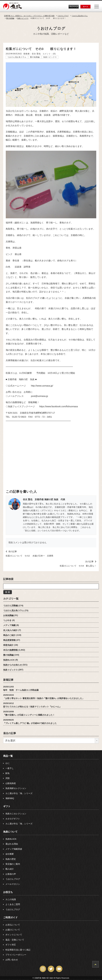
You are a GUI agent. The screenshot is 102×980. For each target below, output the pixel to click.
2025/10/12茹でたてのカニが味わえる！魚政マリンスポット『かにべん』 (32, 705)
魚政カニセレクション (16, 814)
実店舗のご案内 (13, 864)
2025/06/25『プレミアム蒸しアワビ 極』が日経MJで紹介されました (30, 721)
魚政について (10, 832)
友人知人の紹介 (10, 630)
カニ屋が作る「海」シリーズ (19, 793)
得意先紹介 (8, 645)
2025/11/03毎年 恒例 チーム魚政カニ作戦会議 (21, 688)
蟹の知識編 (35, 57)
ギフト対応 (11, 945)
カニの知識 (11, 899)
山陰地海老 (11, 783)
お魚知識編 (8, 615)
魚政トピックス (50, 57)
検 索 (8, 592)
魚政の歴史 (11, 859)
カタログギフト (13, 819)
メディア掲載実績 (14, 849)
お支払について (13, 925)
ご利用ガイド (10, 917)
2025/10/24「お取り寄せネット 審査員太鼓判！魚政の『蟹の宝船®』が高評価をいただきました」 (44, 696)
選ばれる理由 (12, 844)
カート (85, 7)
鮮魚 (8, 773)
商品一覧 (8, 756)
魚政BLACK (9, 660)
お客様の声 (11, 874)
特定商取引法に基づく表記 (18, 950)
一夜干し (10, 768)
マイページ (74, 7)
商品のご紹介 (9, 635)
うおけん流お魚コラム (17, 57)
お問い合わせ (12, 960)
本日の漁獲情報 (10, 650)
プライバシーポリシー (16, 955)
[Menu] (97, 7)
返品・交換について (15, 940)
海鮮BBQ (10, 798)
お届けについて (13, 930)
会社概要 (10, 854)
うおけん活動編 (10, 606)
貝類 (8, 778)
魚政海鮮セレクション (16, 788)
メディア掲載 (9, 625)
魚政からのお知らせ (13, 665)
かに (8, 763)
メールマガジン (13, 884)
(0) (54, 54)
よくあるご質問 (13, 904)
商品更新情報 (9, 640)
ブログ (36, 298)
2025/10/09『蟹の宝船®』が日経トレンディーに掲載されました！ (29, 713)
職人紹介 (10, 869)
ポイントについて (14, 935)
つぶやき (7, 620)
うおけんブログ (51, 28)
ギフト (7, 806)
